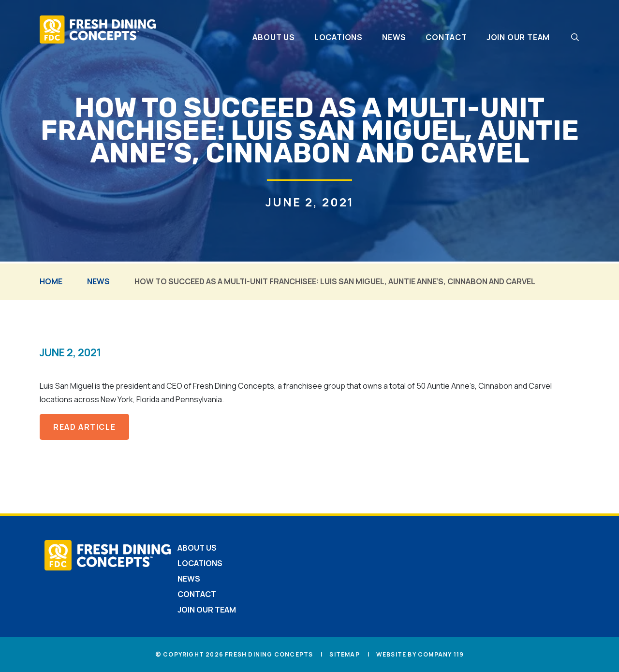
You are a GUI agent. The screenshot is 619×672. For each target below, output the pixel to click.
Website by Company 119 (420, 654)
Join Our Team (518, 37)
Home (51, 281)
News (394, 37)
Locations (339, 37)
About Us (273, 37)
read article (84, 427)
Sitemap (344, 654)
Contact (446, 37)
